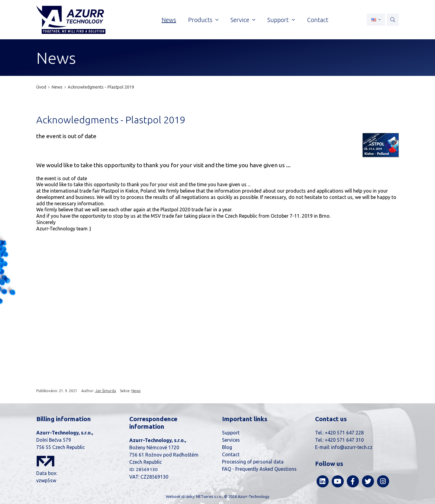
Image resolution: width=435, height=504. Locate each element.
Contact (231, 454)
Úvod (41, 87)
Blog (227, 447)
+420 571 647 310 (344, 440)
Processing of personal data (253, 462)
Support (231, 433)
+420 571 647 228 (344, 433)
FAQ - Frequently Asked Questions (259, 469)
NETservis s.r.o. (209, 496)
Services (231, 440)
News (57, 87)
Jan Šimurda (106, 391)
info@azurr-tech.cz (352, 447)
